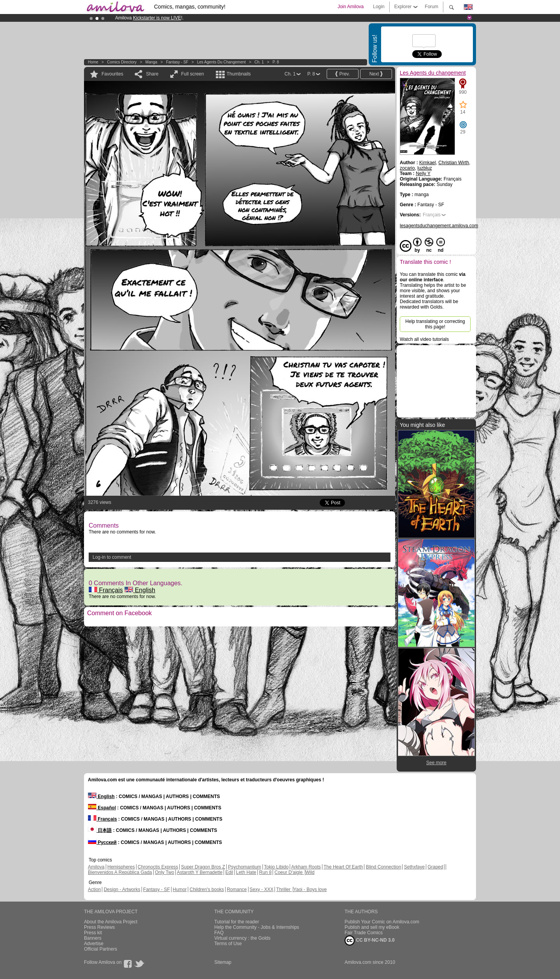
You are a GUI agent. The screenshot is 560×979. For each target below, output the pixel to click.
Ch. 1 (259, 62)
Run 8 (265, 872)
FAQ (219, 933)
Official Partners (101, 949)
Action (94, 890)
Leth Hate (246, 872)
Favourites (112, 74)
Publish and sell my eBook (372, 927)
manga (151, 62)
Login (379, 7)
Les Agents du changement (221, 62)
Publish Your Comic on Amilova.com (382, 922)
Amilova (96, 867)
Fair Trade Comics (364, 933)
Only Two (164, 872)
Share (152, 74)
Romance (237, 890)
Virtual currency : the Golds (242, 938)
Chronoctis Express (158, 867)
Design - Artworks (122, 890)
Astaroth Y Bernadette (200, 872)
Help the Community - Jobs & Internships (257, 927)
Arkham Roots (306, 867)
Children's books (206, 890)
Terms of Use (228, 944)
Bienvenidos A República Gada (120, 872)
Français (106, 590)
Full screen (193, 74)
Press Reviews (99, 927)
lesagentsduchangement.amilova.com (439, 226)
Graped (435, 867)
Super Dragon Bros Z (203, 867)
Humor (180, 890)
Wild (310, 872)
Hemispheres (121, 867)
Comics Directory (122, 62)
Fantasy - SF (177, 62)
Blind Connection (384, 867)
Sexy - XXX (262, 890)
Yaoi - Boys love (310, 890)
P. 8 (276, 62)
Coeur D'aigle (289, 872)
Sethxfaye (414, 867)
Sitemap (223, 962)
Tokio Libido (276, 867)
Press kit (93, 933)
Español (102, 808)
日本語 (100, 830)
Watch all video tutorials (424, 339)
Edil (229, 872)
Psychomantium (244, 867)
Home (93, 62)
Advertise (94, 944)
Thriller (284, 890)
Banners (93, 938)
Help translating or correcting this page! (435, 324)
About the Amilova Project (111, 922)
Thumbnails (239, 74)
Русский (102, 842)
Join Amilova (351, 7)
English (140, 590)
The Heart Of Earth (343, 867)
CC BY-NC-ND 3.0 (370, 940)
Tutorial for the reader (237, 922)
